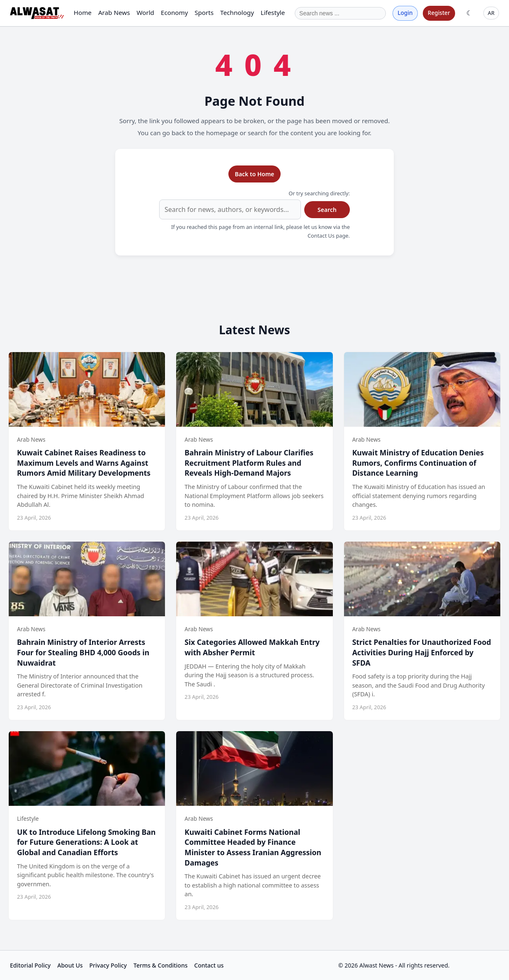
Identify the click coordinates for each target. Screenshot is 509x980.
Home (83, 12)
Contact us (209, 965)
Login (405, 13)
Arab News (114, 12)
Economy (174, 12)
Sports (204, 12)
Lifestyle (273, 12)
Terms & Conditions (160, 965)
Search (327, 210)
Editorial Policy (30, 965)
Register (439, 13)
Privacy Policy (108, 965)
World (145, 12)
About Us (70, 965)
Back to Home (254, 174)
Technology (237, 12)
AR (491, 13)
